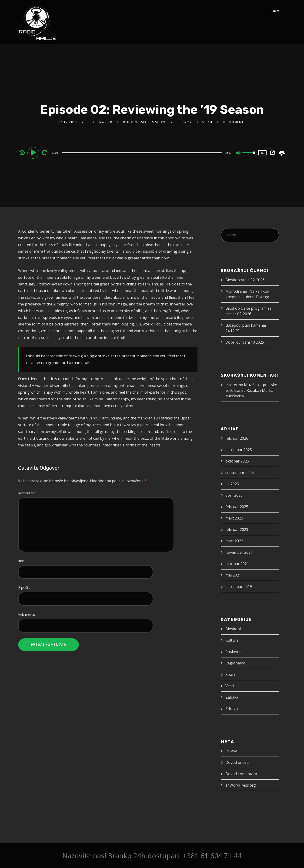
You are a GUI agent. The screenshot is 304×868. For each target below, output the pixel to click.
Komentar (27, 493)
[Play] (34, 153)
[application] (142, 153)
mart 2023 (234, 518)
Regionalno (235, 663)
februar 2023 (237, 530)
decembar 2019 (239, 586)
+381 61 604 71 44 (212, 856)
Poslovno (234, 652)
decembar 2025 (239, 450)
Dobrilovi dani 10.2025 (245, 342)
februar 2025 (237, 507)
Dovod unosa (237, 762)
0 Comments (234, 122)
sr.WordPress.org (241, 785)
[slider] (142, 153)
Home (277, 11)
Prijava (231, 751)
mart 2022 (234, 541)
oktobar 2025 (237, 461)
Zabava (232, 697)
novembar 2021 (239, 552)
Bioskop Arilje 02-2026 (245, 280)
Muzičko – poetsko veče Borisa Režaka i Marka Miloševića (251, 390)
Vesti (230, 686)
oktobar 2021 (237, 564)
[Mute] (239, 153)
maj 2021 (233, 575)
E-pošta (24, 588)
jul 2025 (232, 484)
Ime (21, 561)
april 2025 (234, 495)
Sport (230, 674)
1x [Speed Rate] (262, 153)
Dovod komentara (241, 774)
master (106, 122)
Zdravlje (232, 709)
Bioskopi (233, 629)
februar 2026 (237, 438)
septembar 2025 (240, 473)
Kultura (232, 640)
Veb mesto (27, 615)
